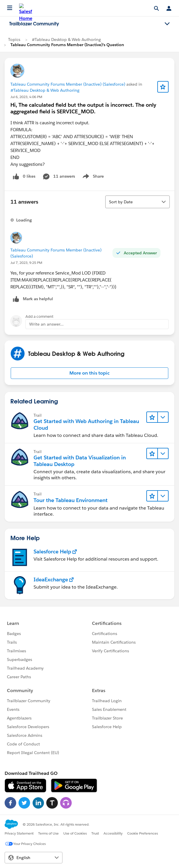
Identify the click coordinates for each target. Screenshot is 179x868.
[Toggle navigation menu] (167, 24)
